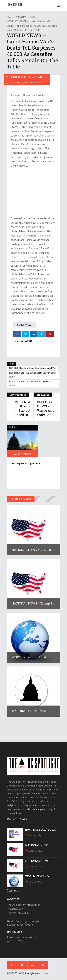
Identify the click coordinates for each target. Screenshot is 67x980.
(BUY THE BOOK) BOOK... (41, 830)
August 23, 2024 (18, 77)
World (39, 82)
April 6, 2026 (35, 851)
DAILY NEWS (26, 17)
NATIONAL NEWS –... (39, 845)
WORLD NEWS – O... (38, 876)
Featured (29, 82)
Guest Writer (38, 77)
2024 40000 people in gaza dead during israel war (32, 368)
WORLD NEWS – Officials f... (32, 657)
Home (11, 17)
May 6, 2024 (35, 835)
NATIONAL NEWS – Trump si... (34, 603)
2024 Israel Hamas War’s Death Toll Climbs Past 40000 (31, 383)
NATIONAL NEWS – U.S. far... (32, 550)
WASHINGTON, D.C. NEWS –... (32, 711)
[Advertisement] (34, 192)
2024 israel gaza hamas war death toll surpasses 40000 (32, 375)
